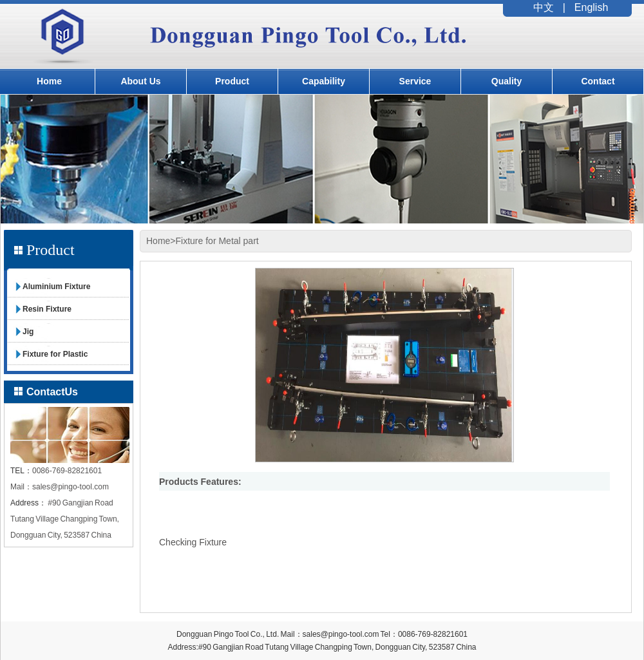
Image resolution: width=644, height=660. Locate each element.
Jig (28, 332)
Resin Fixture (47, 309)
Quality (507, 81)
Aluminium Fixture (56, 287)
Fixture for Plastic (55, 354)
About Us (140, 81)
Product (232, 81)
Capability (324, 81)
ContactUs (52, 392)
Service (415, 81)
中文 (544, 7)
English (591, 7)
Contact (598, 81)
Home (49, 81)
